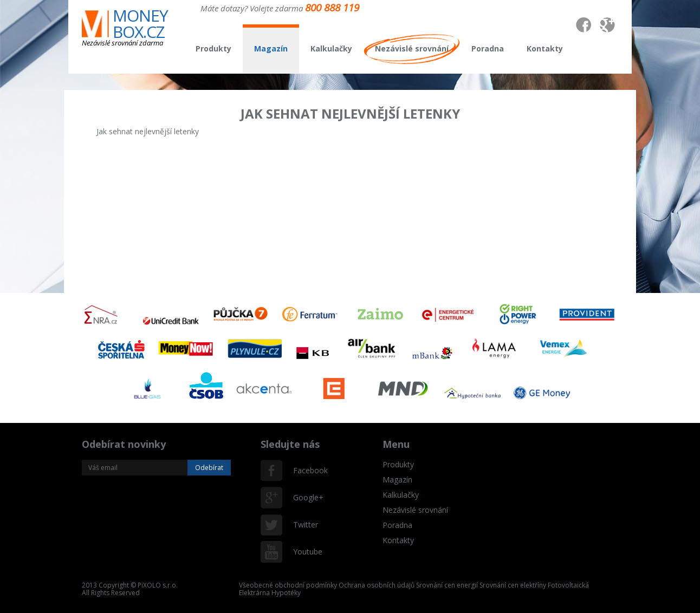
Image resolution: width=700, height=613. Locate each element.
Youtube (304, 552)
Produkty (213, 48)
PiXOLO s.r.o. (158, 585)
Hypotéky (286, 593)
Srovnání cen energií (447, 585)
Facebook (304, 470)
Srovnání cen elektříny (513, 585)
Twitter (304, 524)
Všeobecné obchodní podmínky (288, 585)
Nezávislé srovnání (412, 48)
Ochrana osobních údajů (377, 585)
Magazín (271, 48)
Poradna (488, 48)
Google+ (304, 497)
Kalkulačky (331, 48)
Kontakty (545, 48)
